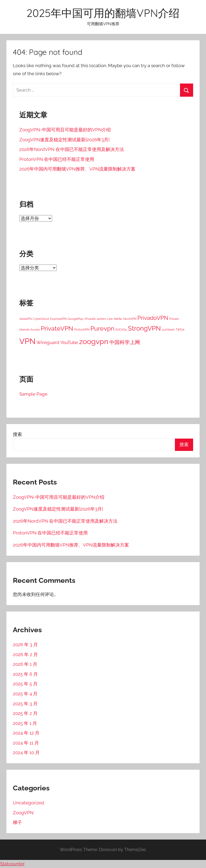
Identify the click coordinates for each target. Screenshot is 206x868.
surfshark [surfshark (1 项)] (168, 330)
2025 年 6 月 (25, 674)
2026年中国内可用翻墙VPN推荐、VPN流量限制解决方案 (77, 169)
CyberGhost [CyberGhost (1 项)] (41, 319)
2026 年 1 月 (25, 664)
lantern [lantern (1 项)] (102, 319)
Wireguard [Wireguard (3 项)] (48, 342)
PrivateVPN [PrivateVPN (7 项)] (57, 328)
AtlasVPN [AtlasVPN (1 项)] (25, 319)
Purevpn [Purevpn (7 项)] (102, 328)
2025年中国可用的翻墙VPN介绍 (103, 13)
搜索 (17, 434)
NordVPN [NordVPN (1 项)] (130, 319)
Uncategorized (29, 803)
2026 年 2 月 (25, 654)
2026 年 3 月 (25, 645)
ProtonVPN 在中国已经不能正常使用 (57, 159)
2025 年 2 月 (25, 713)
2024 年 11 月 (26, 743)
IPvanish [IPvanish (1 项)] (90, 319)
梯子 (17, 822)
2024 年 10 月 (26, 753)
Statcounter (12, 864)
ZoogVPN (23, 813)
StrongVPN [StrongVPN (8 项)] (144, 328)
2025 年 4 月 (25, 694)
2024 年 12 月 (26, 733)
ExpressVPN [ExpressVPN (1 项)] (58, 319)
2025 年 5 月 (25, 684)
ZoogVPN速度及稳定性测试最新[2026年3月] (64, 140)
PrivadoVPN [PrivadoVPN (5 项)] (153, 318)
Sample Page (33, 394)
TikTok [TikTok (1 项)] (180, 330)
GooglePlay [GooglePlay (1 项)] (76, 319)
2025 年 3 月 (25, 704)
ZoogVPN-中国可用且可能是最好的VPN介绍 (65, 130)
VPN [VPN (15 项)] (27, 341)
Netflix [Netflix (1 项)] (118, 319)
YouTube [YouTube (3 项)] (69, 342)
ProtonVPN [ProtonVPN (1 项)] (82, 330)
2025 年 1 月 (25, 723)
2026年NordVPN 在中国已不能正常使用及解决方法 (72, 149)
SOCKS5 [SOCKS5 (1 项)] (121, 330)
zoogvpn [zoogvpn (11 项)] (94, 341)
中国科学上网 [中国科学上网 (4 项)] (125, 342)
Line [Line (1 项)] (110, 319)
